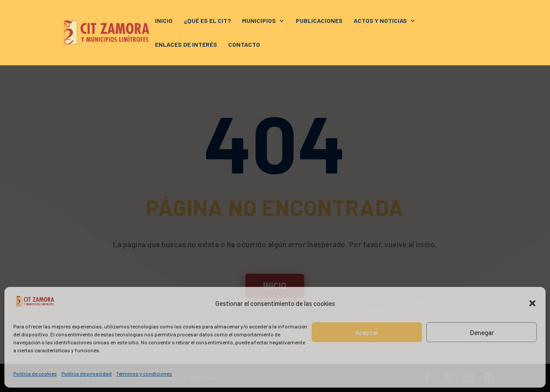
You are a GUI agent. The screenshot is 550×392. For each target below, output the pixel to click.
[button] (532, 303)
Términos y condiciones (144, 373)
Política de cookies (35, 373)
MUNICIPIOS (259, 21)
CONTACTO (244, 45)
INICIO (164, 21)
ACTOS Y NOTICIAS (380, 21)
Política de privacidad (87, 373)
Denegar (482, 332)
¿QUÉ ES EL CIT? (207, 21)
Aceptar (367, 332)
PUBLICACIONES (319, 21)
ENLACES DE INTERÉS (186, 45)
